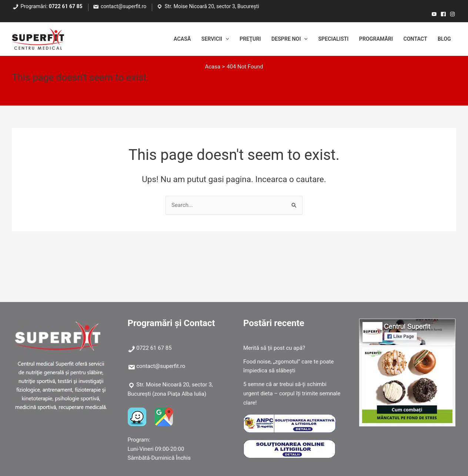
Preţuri (239, 39)
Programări (371, 39)
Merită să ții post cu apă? (274, 348)
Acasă (167, 39)
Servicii (202, 39)
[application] (213, 39)
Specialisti (327, 39)
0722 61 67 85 (66, 6)
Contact (413, 39)
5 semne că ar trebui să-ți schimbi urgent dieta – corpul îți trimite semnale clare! (292, 393)
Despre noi (280, 39)
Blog (444, 39)
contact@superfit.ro (123, 6)
